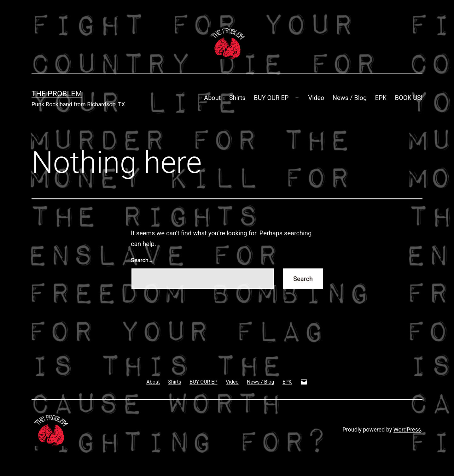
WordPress (407, 429)
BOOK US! (409, 98)
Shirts (237, 98)
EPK (381, 98)
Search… (142, 260)
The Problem (57, 94)
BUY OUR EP (271, 98)
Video (316, 98)
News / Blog (350, 98)
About (212, 98)
